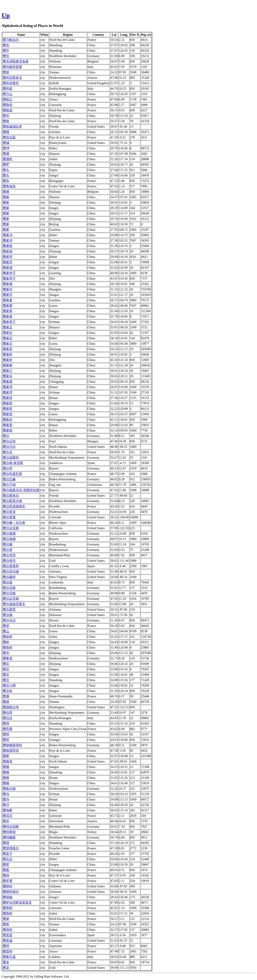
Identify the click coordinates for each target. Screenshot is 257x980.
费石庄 (8, 859)
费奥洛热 (9, 186)
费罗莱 (8, 881)
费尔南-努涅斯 (13, 463)
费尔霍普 (9, 609)
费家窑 (8, 403)
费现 (6, 843)
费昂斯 (8, 729)
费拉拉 (8, 718)
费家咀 (8, 246)
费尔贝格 (9, 593)
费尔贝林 (9, 588)
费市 (6, 653)
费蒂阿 (8, 908)
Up (6, 15)
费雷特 (8, 951)
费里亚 (8, 935)
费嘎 (6, 132)
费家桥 (8, 365)
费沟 (6, 794)
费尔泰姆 (9, 534)
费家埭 (8, 268)
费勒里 (8, 110)
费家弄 (8, 349)
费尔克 (8, 452)
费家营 (8, 414)
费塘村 (8, 159)
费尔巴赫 (9, 479)
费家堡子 (9, 273)
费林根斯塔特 (12, 745)
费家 (6, 197)
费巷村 (8, 647)
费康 (6, 696)
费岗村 (8, 637)
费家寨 (8, 300)
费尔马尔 (9, 620)
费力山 (8, 94)
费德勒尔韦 (11, 707)
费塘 (6, 154)
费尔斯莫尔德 (12, 501)
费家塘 (8, 284)
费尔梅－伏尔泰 (14, 523)
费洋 (6, 805)
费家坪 (8, 257)
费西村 (8, 913)
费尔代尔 (9, 447)
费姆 (6, 192)
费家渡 (8, 382)
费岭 (6, 642)
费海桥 (8, 810)
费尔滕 (8, 544)
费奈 (6, 181)
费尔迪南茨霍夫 (14, 604)
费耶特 (8, 886)
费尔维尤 (9, 561)
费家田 (8, 398)
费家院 (8, 430)
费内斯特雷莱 (12, 67)
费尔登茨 (9, 555)
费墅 (6, 165)
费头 (6, 170)
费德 (6, 702)
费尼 (6, 626)
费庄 (6, 664)
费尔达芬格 (11, 599)
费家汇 (8, 371)
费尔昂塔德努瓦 (14, 506)
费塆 (6, 148)
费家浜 (8, 376)
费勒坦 (8, 105)
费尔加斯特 (11, 458)
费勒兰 (8, 99)
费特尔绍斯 (11, 827)
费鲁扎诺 (9, 957)
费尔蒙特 (9, 577)
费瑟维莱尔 (11, 848)
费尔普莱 (9, 517)
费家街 (8, 420)
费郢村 (8, 930)
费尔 (6, 436)
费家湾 (8, 387)
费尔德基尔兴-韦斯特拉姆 (21, 490)
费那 (6, 924)
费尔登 (8, 550)
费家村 (8, 354)
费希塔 (8, 658)
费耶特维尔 (11, 892)
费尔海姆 (9, 539)
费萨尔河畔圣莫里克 (17, 903)
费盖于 (8, 854)
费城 (6, 143)
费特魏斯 (9, 837)
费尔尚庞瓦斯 (12, 474)
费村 (6, 740)
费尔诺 (8, 582)
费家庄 (8, 327)
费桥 (6, 756)
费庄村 (8, 691)
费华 (6, 116)
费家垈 (8, 262)
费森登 (8, 761)
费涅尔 (8, 816)
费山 (6, 631)
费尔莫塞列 (11, 566)
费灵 (6, 821)
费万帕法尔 (11, 40)
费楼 (6, 767)
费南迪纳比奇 (12, 127)
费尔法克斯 (11, 528)
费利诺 (8, 89)
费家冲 (8, 235)
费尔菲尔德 (11, 571)
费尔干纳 (9, 485)
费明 (6, 734)
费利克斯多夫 (12, 78)
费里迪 (8, 941)
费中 (6, 51)
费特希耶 (9, 832)
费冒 (6, 72)
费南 (6, 121)
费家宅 (8, 289)
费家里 (8, 425)
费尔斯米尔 (11, 496)
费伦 (6, 56)
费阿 (6, 946)
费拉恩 (8, 713)
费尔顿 (8, 615)
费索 (6, 870)
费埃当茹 (9, 137)
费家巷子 (9, 322)
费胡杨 (8, 897)
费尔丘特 (9, 441)
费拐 (6, 723)
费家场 (8, 251)
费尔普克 (9, 512)
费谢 (6, 919)
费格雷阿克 (11, 751)
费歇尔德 (9, 789)
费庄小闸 (9, 685)
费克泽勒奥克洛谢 (16, 61)
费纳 (6, 875)
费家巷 (8, 311)
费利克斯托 (11, 83)
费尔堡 (8, 468)
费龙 (6, 962)
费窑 (6, 865)
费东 (6, 45)
